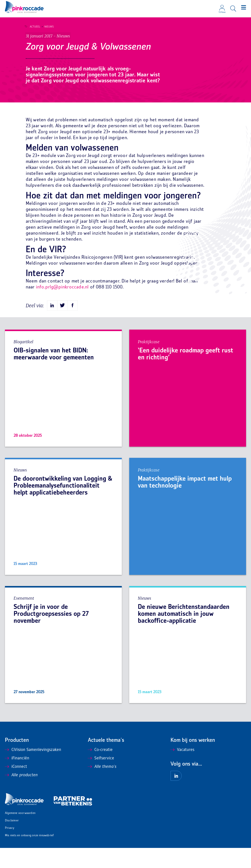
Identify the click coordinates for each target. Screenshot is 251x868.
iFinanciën (17, 778)
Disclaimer (12, 841)
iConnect (16, 787)
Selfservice (101, 778)
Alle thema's (102, 787)
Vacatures (182, 770)
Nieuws (47, 27)
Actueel (33, 27)
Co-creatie (100, 770)
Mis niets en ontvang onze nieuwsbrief (29, 856)
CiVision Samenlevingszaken (33, 770)
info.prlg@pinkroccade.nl (62, 307)
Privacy (10, 848)
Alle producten (21, 795)
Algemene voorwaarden (20, 833)
